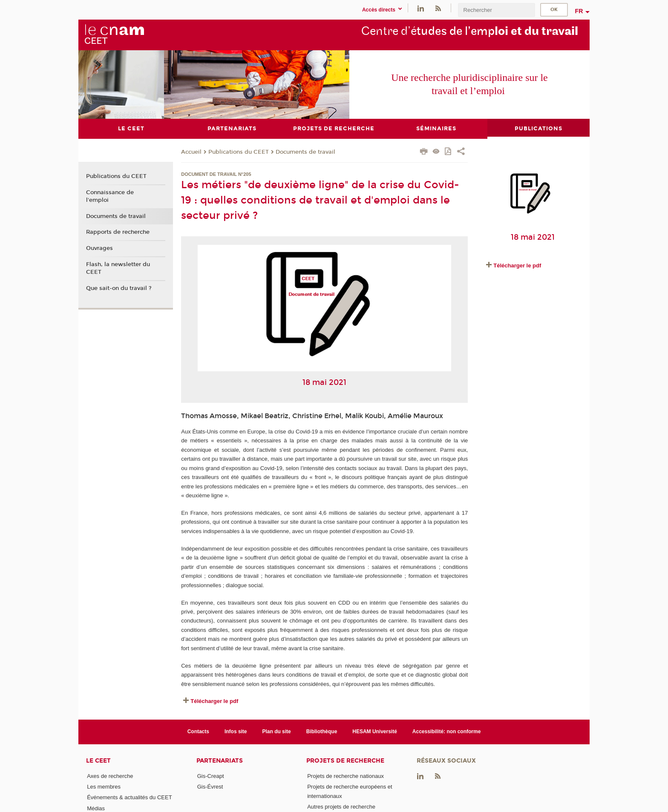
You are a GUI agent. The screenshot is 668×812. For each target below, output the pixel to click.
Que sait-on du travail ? (119, 288)
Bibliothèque (322, 732)
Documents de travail (305, 152)
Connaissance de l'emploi (110, 196)
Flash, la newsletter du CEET (118, 268)
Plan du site (277, 732)
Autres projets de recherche (341, 806)
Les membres (104, 787)
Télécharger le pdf (214, 701)
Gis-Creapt (211, 776)
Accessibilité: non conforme (447, 732)
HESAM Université (375, 732)
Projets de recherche (345, 760)
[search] (496, 10)
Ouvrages (99, 248)
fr (579, 11)
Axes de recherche (110, 776)
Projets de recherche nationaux (346, 776)
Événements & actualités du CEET (129, 797)
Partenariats (220, 760)
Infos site (236, 732)
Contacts (198, 732)
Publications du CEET (239, 152)
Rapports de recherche (118, 232)
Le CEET (98, 760)
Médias (96, 808)
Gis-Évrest (210, 787)
